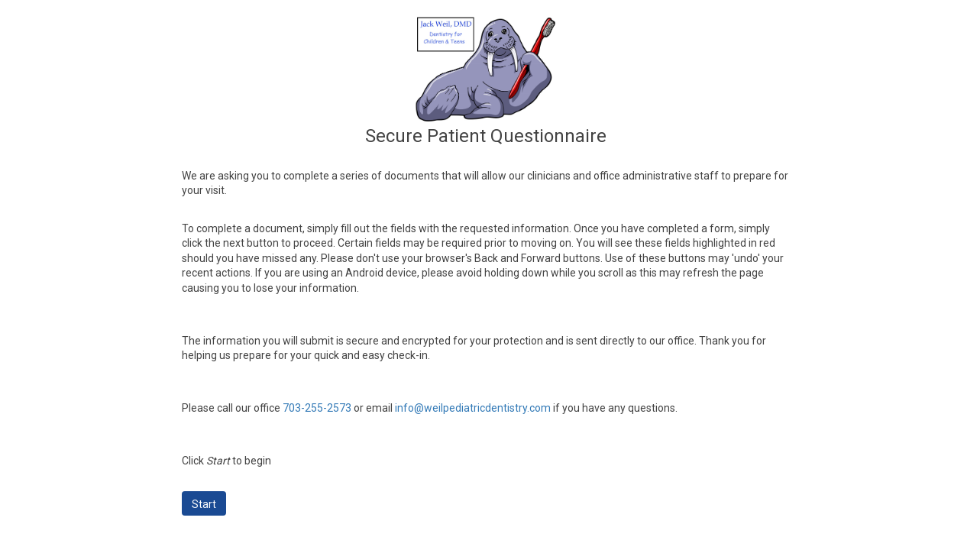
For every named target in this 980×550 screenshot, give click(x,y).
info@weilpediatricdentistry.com (473, 408)
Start (204, 504)
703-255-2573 (317, 408)
